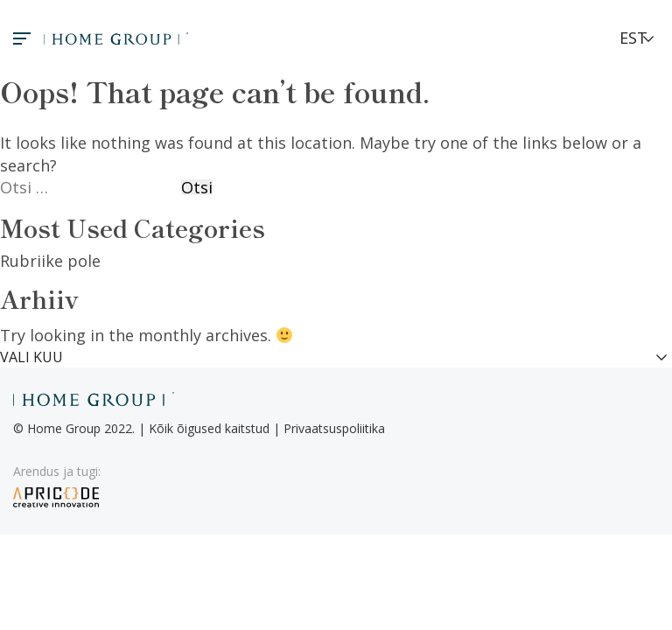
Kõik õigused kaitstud (209, 428)
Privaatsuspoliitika (334, 428)
